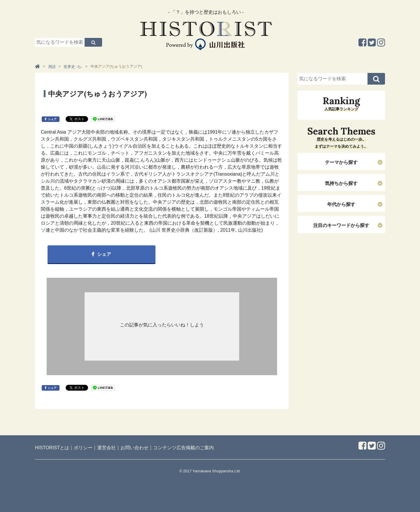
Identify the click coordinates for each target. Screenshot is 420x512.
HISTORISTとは (52, 448)
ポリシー (83, 448)
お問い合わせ (134, 448)
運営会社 (106, 448)
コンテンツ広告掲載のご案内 (183, 448)
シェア (52, 119)
